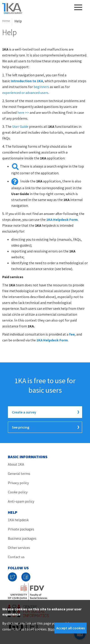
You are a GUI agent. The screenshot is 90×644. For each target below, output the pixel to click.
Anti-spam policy (21, 501)
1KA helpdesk (18, 520)
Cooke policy (18, 492)
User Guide (20, 126)
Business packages (22, 538)
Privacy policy (18, 483)
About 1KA (16, 464)
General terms (19, 474)
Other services (19, 548)
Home (6, 21)
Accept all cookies (71, 628)
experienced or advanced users (25, 93)
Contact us (16, 557)
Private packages (21, 529)
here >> (23, 112)
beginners (41, 87)
